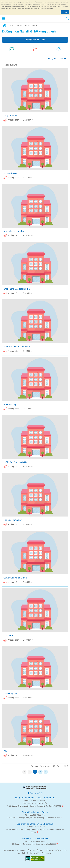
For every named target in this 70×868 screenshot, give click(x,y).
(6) (35, 49)
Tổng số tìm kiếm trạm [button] (67, 18)
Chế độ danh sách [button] (55, 59)
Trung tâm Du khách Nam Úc (35, 838)
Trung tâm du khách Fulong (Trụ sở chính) (35, 798)
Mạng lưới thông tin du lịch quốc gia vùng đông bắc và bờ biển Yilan (15, 18)
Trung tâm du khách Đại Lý (35, 812)
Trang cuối (46, 772)
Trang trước (30, 772)
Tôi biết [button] (65, 12)
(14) (12, 49)
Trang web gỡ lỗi (36, 793)
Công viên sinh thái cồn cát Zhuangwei (35, 824)
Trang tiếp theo (40, 772)
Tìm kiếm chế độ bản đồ (35, 40)
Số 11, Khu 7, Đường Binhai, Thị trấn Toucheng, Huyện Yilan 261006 (34, 818)
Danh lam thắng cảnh (31, 26)
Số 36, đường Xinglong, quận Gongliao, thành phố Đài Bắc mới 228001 (34, 806)
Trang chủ (4, 26)
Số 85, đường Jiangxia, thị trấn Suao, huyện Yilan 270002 (34, 844)
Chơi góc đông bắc (15, 26)
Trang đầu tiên (24, 772)
